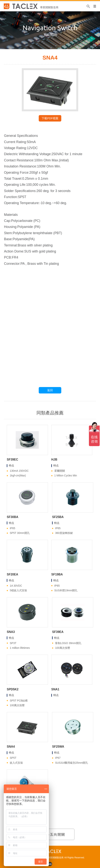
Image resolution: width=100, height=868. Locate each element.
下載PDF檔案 (50, 118)
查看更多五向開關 (50, 835)
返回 (50, 390)
